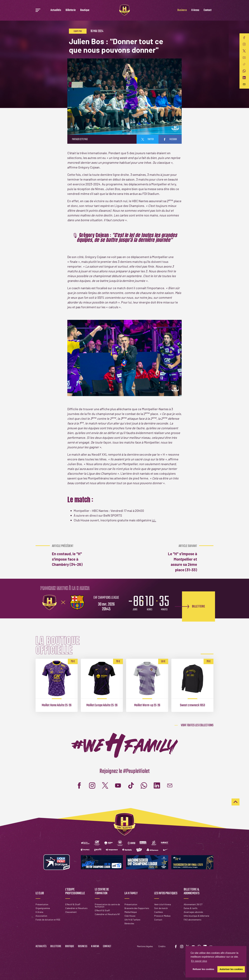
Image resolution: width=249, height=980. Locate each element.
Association (41, 916)
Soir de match (161, 908)
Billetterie (71, 10)
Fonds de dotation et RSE (48, 920)
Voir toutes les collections (197, 725)
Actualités (56, 10)
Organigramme (43, 908)
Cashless (159, 912)
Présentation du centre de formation (107, 905)
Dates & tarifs (191, 908)
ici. (154, 520)
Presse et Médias (162, 916)
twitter (148, 139)
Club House (130, 916)
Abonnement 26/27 (193, 904)
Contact (208, 10)
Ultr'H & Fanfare (132, 920)
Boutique (85, 10)
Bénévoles (129, 923)
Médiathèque (131, 912)
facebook (170, 139)
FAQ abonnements (193, 920)
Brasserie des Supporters (137, 908)
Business (182, 10)
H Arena (195, 10)
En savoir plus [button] (199, 961)
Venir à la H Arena (163, 904)
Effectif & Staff (73, 904)
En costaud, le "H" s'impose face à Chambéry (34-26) (69, 555)
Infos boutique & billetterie (196, 916)
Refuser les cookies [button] (204, 969)
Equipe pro (78, 31)
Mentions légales (145, 946)
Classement (71, 912)
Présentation (42, 904)
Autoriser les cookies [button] (231, 969)
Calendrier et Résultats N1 (107, 914)
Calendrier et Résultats (76, 908)
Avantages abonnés (193, 912)
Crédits (162, 946)
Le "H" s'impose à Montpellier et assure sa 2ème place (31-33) (180, 558)
